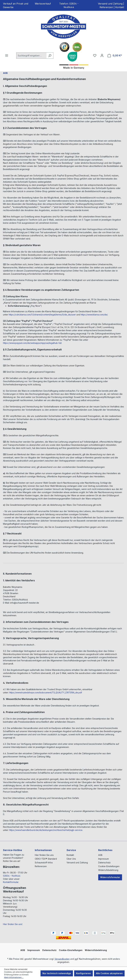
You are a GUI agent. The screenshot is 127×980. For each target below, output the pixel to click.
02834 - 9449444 (12, 876)
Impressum (103, 859)
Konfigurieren (83, 973)
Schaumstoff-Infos (44, 863)
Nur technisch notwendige (57, 973)
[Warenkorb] (115, 56)
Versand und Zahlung (110, 4)
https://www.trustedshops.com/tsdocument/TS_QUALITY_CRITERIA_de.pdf (46, 692)
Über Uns (71, 859)
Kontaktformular (11, 882)
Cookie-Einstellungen (109, 866)
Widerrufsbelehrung (108, 870)
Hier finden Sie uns (44, 855)
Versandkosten (62, 959)
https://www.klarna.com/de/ (94, 315)
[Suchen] (50, 56)
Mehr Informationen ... (14, 977)
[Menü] (7, 55)
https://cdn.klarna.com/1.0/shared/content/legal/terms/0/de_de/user (42, 315)
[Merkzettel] (95, 55)
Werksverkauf (43, 4)
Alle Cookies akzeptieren (109, 973)
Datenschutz (104, 863)
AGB (100, 855)
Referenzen (106, 7)
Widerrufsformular (110, 877)
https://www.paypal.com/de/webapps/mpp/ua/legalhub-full (32, 343)
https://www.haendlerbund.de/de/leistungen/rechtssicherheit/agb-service (46, 830)
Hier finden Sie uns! (13, 924)
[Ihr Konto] (102, 55)
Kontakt (120, 7)
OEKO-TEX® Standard (46, 859)
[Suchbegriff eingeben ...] (31, 56)
